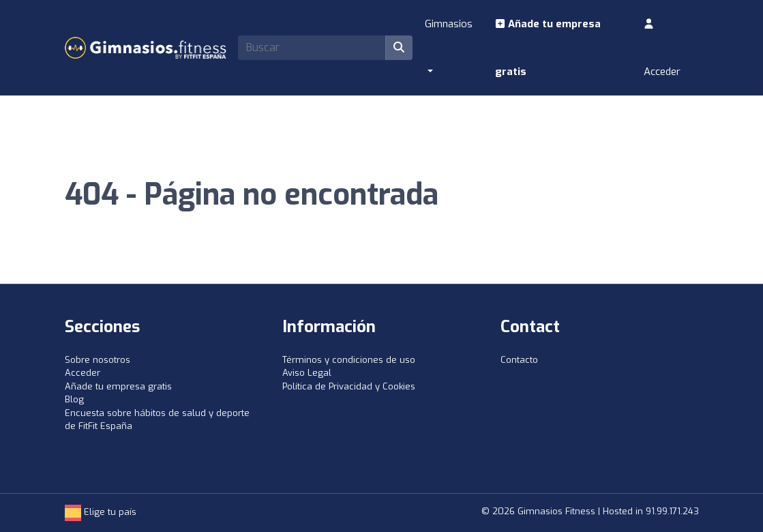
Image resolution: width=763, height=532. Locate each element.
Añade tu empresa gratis (548, 48)
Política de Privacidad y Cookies (349, 386)
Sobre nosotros (98, 360)
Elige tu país (101, 512)
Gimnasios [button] (449, 24)
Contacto (519, 360)
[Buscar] (399, 48)
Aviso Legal (307, 373)
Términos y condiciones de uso (349, 360)
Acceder (662, 48)
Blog (74, 399)
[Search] (312, 48)
